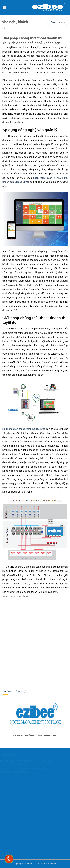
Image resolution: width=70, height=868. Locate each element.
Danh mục (58, 23)
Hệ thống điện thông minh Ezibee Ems (24, 429)
